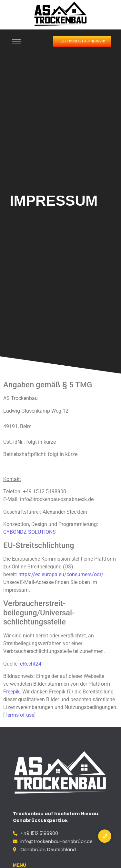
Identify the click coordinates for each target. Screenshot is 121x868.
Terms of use (19, 715)
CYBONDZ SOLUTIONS (30, 532)
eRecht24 (31, 664)
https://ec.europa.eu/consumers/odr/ (61, 574)
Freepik (11, 692)
